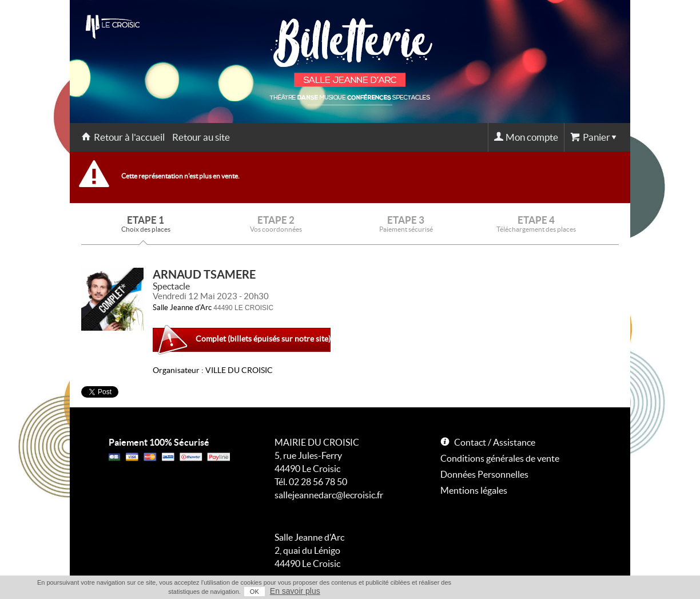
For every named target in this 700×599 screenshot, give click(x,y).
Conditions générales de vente (500, 458)
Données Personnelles (484, 474)
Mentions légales (474, 490)
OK (254, 592)
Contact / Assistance (495, 442)
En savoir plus (295, 591)
